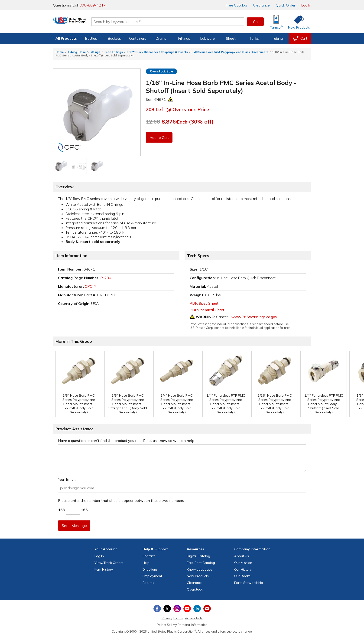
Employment (152, 576)
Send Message (75, 526)
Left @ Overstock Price (177, 109)
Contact (149, 556)
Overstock (195, 589)
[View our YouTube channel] (187, 609)
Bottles (91, 38)
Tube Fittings (113, 52)
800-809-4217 (93, 5)
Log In (306, 5)
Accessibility (194, 618)
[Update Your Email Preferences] (207, 609)
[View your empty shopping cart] (300, 39)
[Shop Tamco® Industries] (276, 22)
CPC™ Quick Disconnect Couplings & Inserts (157, 52)
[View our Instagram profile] (177, 609)
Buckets (114, 38)
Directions (150, 569)
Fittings (184, 38)
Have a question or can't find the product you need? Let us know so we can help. (127, 441)
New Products (198, 576)
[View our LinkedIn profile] (197, 609)
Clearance (261, 5)
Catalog (236, 5)
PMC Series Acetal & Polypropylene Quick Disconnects (230, 52)
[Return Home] (80, 23)
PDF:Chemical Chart (207, 310)
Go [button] (255, 22)
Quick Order (286, 5)
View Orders (109, 563)
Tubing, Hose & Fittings (84, 52)
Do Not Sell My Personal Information (182, 625)
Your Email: (67, 479)
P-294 (106, 278)
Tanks (254, 38)
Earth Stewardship (249, 583)
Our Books (242, 576)
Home (60, 52)
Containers (138, 38)
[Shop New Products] (297, 22)
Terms (179, 618)
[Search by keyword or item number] (179, 22)
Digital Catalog (198, 556)
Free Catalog (201, 563)
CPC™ (90, 286)
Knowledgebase (200, 569)
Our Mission (243, 563)
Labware (207, 38)
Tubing (277, 38)
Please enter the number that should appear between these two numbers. (121, 500)
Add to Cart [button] (159, 137)
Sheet (231, 38)
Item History (104, 569)
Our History (243, 569)
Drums (161, 38)
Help (146, 563)
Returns (148, 583)
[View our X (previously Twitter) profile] (167, 609)
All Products (66, 38)
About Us (242, 556)
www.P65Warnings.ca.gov (254, 317)
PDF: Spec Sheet (204, 303)
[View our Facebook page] (157, 609)
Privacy (167, 618)
